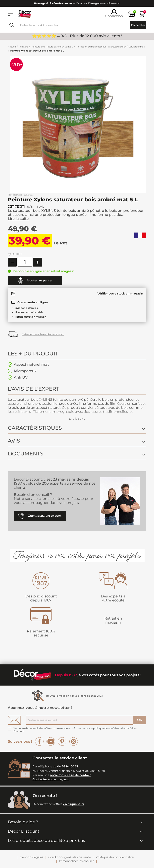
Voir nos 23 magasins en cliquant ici (77, 3)
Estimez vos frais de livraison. (43, 334)
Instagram (74, 741)
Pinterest (62, 741)
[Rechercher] (77, 25)
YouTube (51, 741)
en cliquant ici (74, 804)
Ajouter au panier (35, 281)
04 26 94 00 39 (68, 766)
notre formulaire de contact (70, 775)
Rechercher (138, 25)
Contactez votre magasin (51, 779)
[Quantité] (25, 262)
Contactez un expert (40, 516)
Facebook (39, 741)
